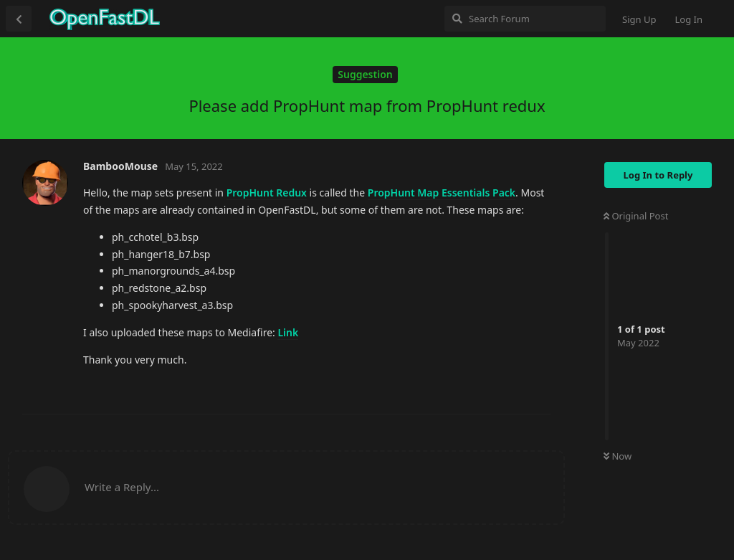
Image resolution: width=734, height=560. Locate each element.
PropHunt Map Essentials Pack (442, 193)
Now (618, 456)
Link (288, 332)
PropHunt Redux (267, 193)
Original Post (636, 216)
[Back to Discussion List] (19, 19)
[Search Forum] (525, 19)
